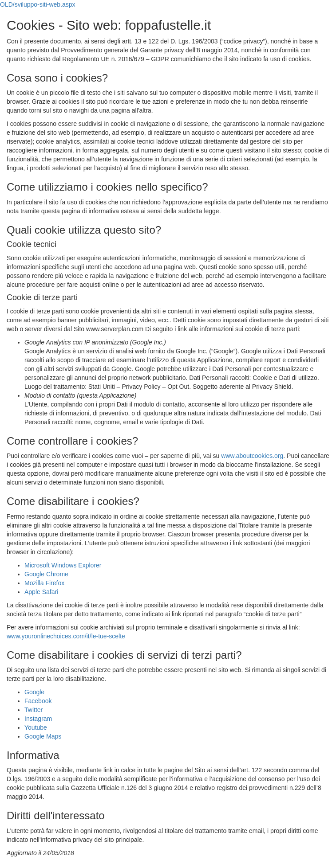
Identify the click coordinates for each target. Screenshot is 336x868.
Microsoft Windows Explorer (63, 565)
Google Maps (43, 736)
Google (34, 692)
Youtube (36, 727)
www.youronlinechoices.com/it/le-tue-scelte (66, 636)
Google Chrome (46, 574)
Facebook (38, 701)
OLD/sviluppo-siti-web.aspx (38, 4)
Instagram (38, 719)
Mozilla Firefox (44, 583)
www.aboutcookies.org (252, 456)
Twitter (34, 710)
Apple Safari (41, 592)
